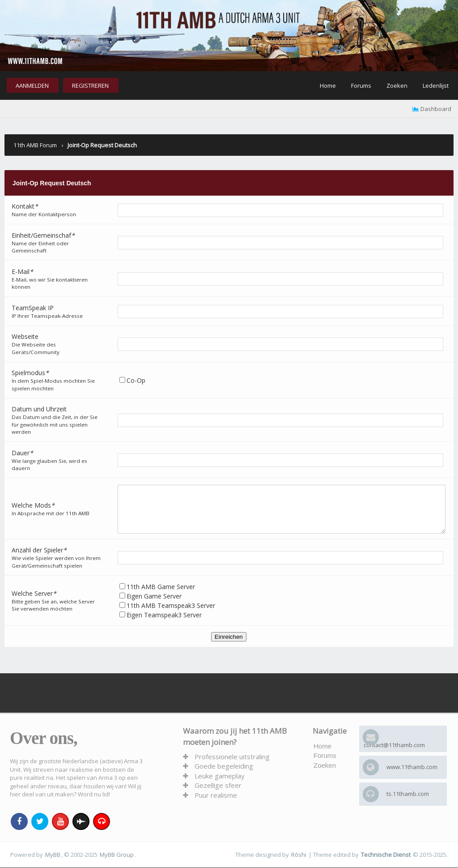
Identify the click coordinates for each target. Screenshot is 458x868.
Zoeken (397, 86)
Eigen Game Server (166, 605)
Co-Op (136, 380)
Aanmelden (32, 86)
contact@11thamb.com (394, 745)
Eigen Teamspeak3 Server (164, 615)
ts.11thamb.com (408, 794)
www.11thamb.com (412, 767)
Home (328, 86)
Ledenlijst (436, 86)
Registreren (90, 86)
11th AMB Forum (35, 145)
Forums (361, 86)
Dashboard (432, 109)
